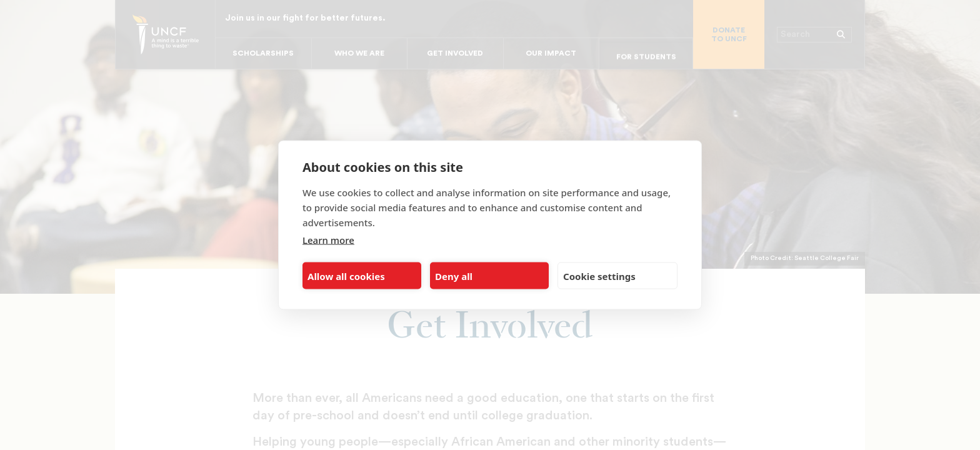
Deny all (454, 276)
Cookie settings (599, 276)
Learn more (328, 240)
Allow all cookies (346, 276)
